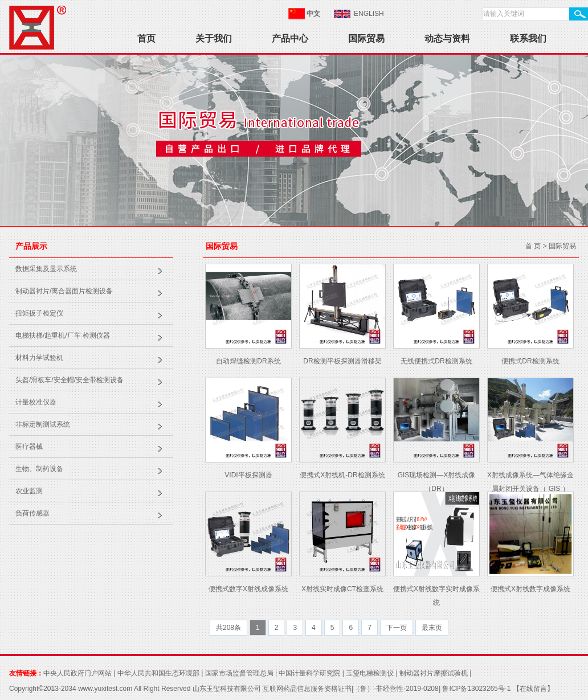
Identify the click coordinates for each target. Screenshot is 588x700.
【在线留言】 (532, 689)
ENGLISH (369, 14)
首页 (146, 38)
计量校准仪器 (36, 402)
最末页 (432, 628)
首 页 (533, 246)
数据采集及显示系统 (46, 269)
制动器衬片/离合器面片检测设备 (64, 291)
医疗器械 (29, 447)
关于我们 (214, 38)
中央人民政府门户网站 (77, 673)
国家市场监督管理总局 (239, 673)
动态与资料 (447, 38)
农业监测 (29, 491)
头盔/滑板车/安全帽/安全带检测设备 (70, 380)
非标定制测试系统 (43, 424)
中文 (313, 14)
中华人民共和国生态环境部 (158, 673)
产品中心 (290, 38)
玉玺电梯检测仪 (370, 673)
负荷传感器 (32, 513)
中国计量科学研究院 (309, 673)
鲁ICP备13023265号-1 (476, 689)
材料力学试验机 (39, 358)
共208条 (228, 628)
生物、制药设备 (39, 469)
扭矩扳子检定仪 (39, 313)
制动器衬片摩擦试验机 (434, 673)
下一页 (397, 628)
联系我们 (528, 38)
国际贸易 (366, 38)
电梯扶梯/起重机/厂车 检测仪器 (63, 335)
